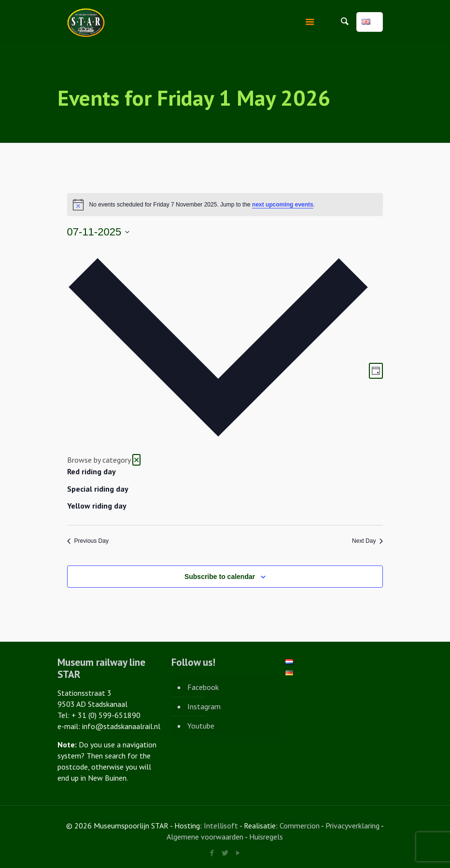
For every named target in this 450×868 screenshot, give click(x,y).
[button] (218, 376)
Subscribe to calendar (220, 577)
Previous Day (88, 541)
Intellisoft (221, 826)
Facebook (203, 687)
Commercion (300, 826)
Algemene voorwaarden (205, 837)
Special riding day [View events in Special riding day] (98, 489)
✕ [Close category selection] (136, 460)
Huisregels (266, 837)
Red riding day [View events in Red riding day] (91, 471)
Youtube (201, 726)
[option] (218, 472)
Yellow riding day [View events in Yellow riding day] (97, 506)
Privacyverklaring (352, 826)
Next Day (367, 541)
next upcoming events (283, 205)
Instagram (204, 706)
